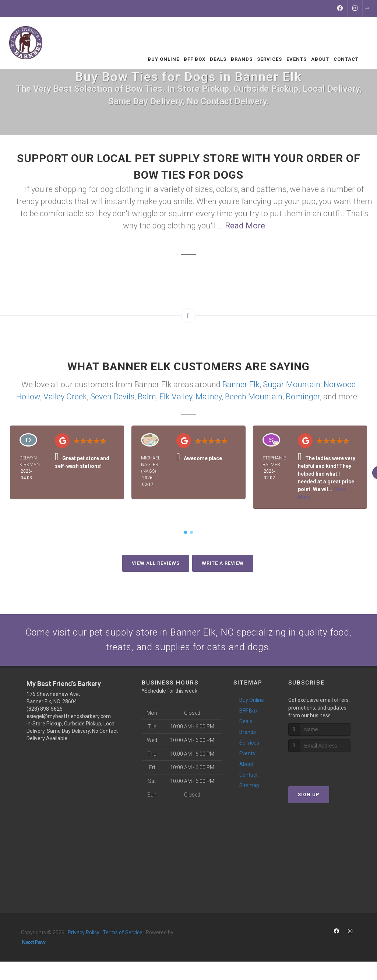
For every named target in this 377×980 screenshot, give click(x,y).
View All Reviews (156, 563)
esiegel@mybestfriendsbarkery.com (69, 722)
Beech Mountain (254, 397)
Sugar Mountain (292, 384)
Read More (245, 226)
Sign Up (309, 800)
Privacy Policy (84, 938)
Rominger (303, 397)
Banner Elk (241, 384)
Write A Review (223, 563)
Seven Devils (112, 397)
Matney (209, 397)
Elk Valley (176, 397)
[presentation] (327, 772)
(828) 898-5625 (45, 715)
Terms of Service (123, 938)
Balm (147, 397)
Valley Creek (65, 397)
